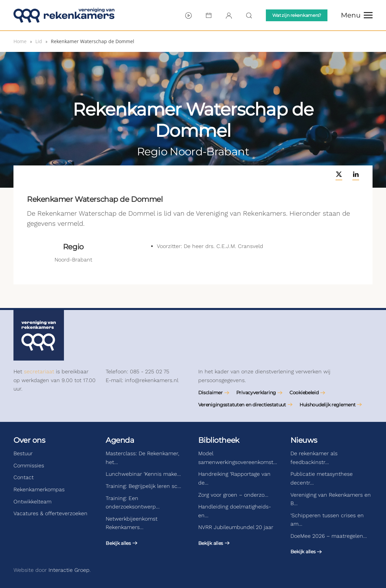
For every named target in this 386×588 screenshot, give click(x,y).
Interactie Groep (69, 570)
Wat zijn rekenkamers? (297, 15)
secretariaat (39, 372)
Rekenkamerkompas (39, 489)
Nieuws (304, 440)
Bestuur (23, 453)
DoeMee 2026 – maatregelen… (329, 536)
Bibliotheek (219, 440)
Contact (24, 477)
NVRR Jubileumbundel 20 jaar (236, 527)
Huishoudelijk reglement (328, 405)
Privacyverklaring (256, 393)
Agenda (120, 440)
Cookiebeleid (304, 393)
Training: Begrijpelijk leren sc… (143, 486)
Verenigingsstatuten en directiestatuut (242, 405)
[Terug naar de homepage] (64, 15)
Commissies (29, 466)
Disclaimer (210, 393)
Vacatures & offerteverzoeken (50, 513)
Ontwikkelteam (32, 502)
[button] (357, 15)
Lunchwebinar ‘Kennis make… (143, 474)
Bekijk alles (118, 543)
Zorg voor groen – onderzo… (233, 495)
